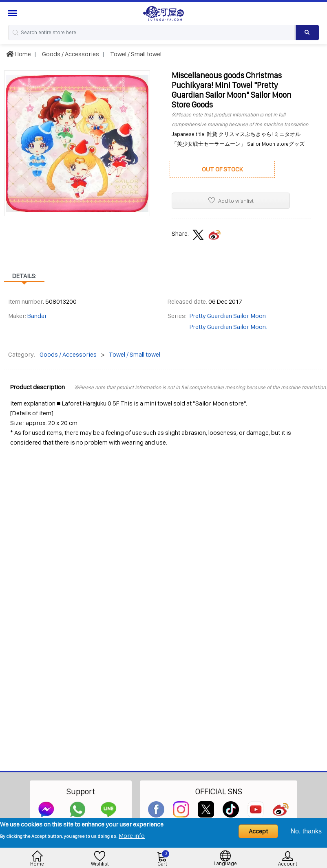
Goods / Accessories (70, 54)
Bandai (37, 316)
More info (132, 836)
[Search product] (307, 33)
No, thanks (306, 831)
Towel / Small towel (135, 54)
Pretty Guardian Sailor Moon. (228, 327)
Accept (258, 831)
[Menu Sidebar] (14, 13)
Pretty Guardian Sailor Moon (228, 316)
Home (19, 54)
